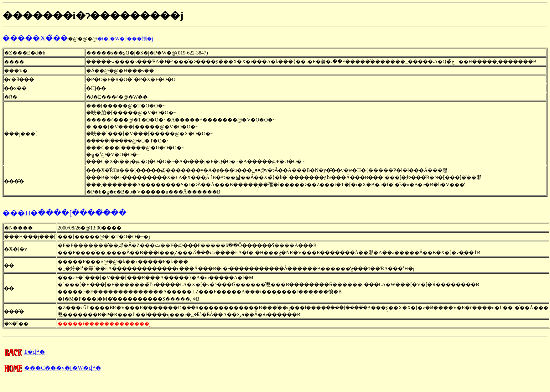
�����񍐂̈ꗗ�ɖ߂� (24, 352)
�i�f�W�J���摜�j (125, 39)
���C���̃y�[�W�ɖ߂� (52, 368)
